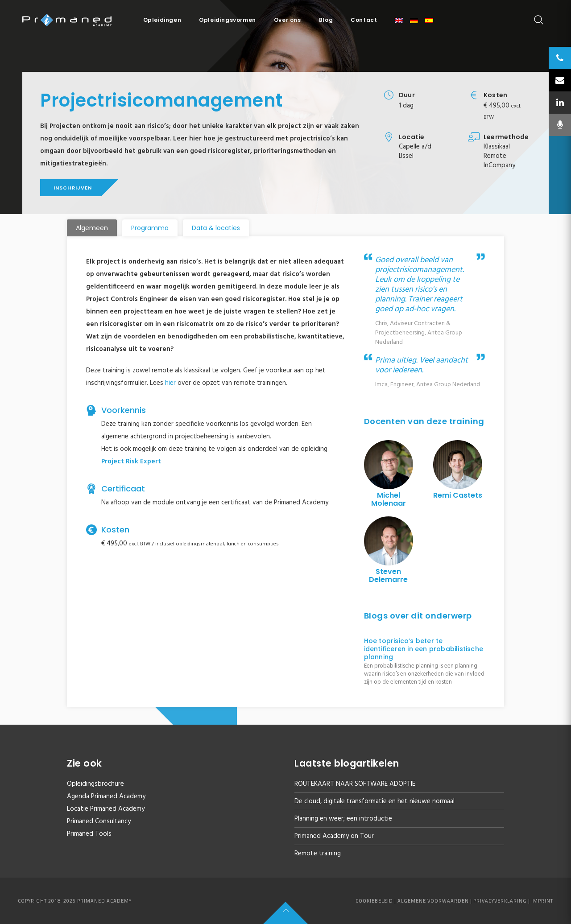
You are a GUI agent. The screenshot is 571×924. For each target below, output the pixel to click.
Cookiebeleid (374, 901)
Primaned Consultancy (99, 821)
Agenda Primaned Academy (106, 796)
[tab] (92, 228)
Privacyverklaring (500, 901)
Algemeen (92, 228)
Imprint (542, 901)
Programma (150, 228)
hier (170, 383)
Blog (326, 20)
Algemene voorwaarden (433, 901)
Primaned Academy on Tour (334, 836)
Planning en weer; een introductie (343, 819)
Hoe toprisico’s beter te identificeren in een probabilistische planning (424, 649)
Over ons (288, 20)
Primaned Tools (89, 834)
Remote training (318, 854)
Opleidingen (162, 20)
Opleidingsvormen (228, 20)
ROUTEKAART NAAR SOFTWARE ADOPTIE (355, 784)
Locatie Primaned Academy (106, 809)
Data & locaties (216, 228)
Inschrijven (73, 188)
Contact (364, 20)
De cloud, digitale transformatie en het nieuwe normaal (374, 801)
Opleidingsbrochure (95, 784)
